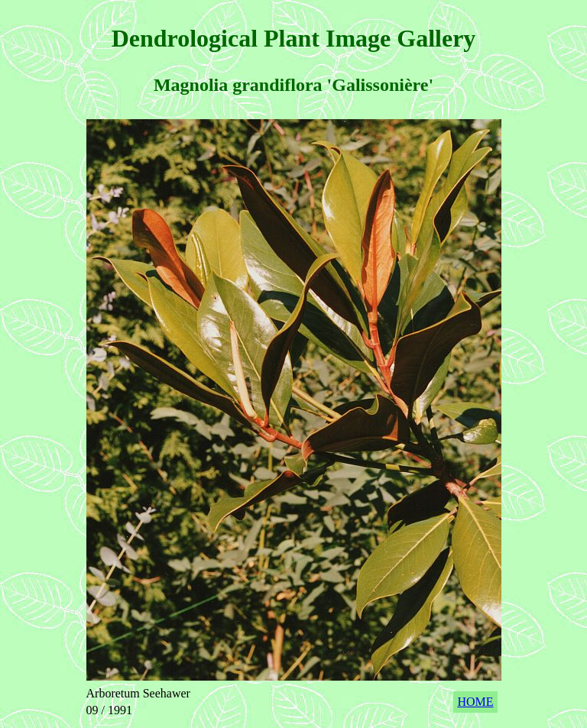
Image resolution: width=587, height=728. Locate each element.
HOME (475, 702)
